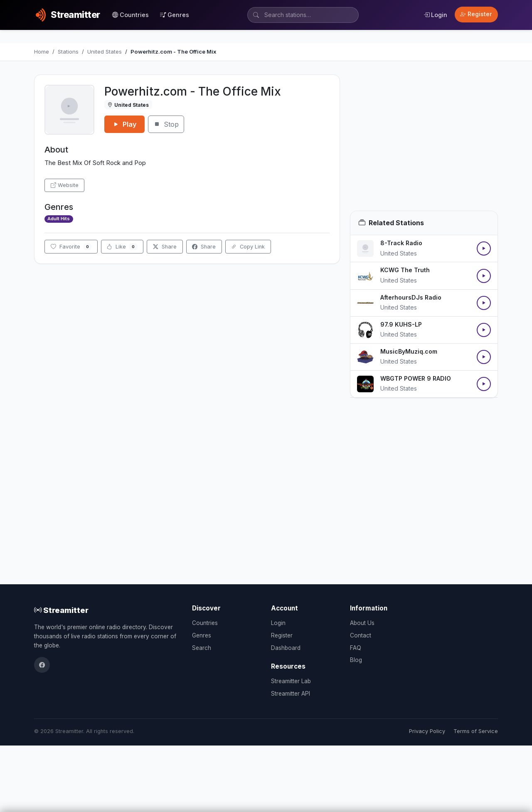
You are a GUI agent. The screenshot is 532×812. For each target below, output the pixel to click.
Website (65, 185)
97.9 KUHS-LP (401, 324)
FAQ (356, 648)
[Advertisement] (424, 143)
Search (202, 648)
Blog (356, 660)
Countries (131, 15)
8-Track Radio (401, 243)
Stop (166, 124)
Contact (361, 635)
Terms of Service (476, 731)
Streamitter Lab (291, 681)
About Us (362, 623)
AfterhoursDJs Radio (411, 297)
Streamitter (61, 610)
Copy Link (248, 247)
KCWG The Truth (405, 270)
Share (165, 247)
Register (476, 14)
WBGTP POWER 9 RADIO (416, 378)
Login (435, 15)
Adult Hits (59, 219)
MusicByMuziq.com (409, 351)
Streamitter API (291, 694)
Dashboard (286, 648)
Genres (175, 15)
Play (124, 124)
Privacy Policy (427, 731)
